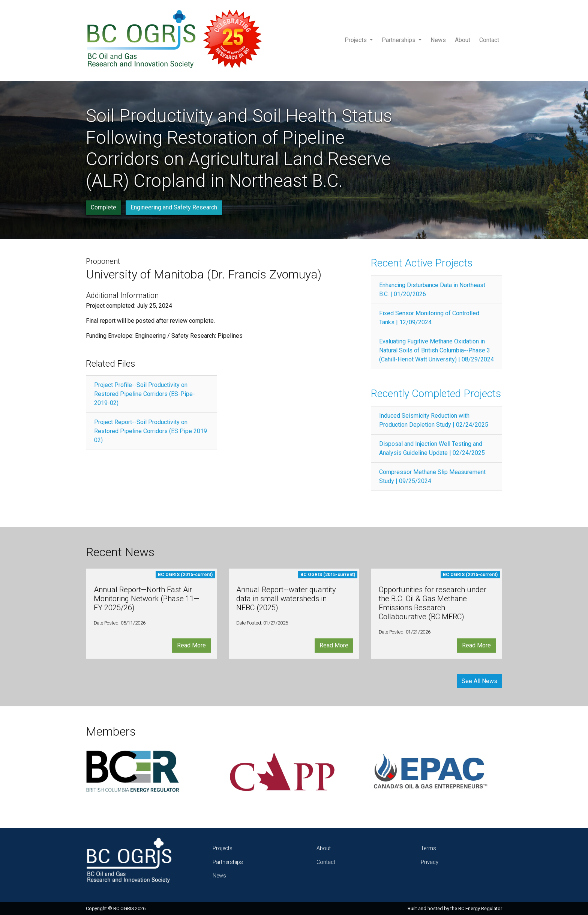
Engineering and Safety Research (174, 207)
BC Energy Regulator (480, 908)
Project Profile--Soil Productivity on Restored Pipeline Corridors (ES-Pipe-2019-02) (145, 394)
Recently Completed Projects (436, 394)
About (463, 40)
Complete (103, 207)
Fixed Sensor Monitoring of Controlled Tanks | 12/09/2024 (429, 318)
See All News (479, 681)
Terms (428, 848)
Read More (191, 645)
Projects (356, 40)
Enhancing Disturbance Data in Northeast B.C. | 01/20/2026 (432, 290)
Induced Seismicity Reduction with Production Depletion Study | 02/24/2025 (434, 420)
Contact (489, 40)
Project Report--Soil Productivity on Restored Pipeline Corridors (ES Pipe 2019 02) (151, 431)
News (438, 40)
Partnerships (399, 40)
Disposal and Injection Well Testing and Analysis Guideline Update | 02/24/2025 (432, 448)
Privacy (430, 862)
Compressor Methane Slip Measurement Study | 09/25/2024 (432, 476)
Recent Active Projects (422, 263)
